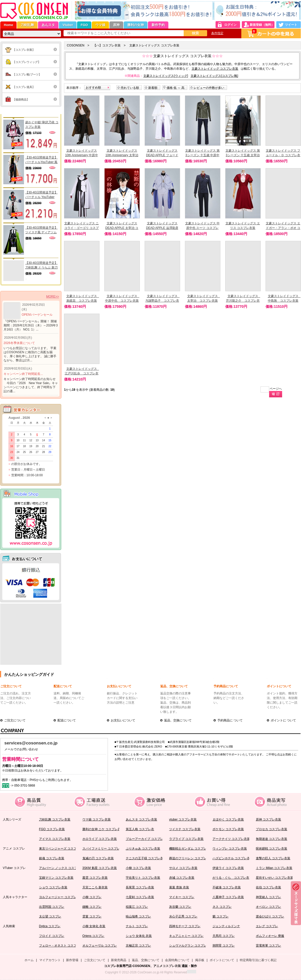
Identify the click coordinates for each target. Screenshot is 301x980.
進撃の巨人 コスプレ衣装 (273, 858)
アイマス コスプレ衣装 (55, 839)
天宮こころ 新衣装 (95, 887)
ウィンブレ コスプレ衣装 (230, 849)
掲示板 (200, 960)
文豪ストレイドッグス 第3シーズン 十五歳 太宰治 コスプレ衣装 (243, 155)
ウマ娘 (100, 25)
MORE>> (53, 297)
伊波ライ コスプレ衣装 (228, 868)
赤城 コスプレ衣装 (182, 878)
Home (8, 25)
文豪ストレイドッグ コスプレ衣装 (215, 69)
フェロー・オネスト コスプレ (59, 946)
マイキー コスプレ (182, 897)
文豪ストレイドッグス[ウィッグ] (166, 76)
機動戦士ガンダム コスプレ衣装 (191, 849)
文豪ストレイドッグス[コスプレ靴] (214, 76)
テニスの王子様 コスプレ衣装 (146, 858)
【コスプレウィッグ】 (27, 62)
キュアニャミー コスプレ (186, 936)
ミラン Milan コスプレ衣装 (274, 868)
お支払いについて (119, 686)
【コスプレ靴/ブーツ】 (27, 75)
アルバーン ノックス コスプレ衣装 (63, 868)
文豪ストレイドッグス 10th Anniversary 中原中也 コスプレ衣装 (81, 155)
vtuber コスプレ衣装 (183, 819)
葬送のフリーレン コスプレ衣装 (191, 858)
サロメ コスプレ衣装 (183, 868)
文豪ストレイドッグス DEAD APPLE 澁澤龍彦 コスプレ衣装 (162, 228)
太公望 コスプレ (50, 916)
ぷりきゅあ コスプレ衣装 (143, 849)
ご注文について (11, 686)
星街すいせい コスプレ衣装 (275, 878)
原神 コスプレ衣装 (268, 819)
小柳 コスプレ (92, 897)
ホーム (29, 960)
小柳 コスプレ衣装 (138, 868)
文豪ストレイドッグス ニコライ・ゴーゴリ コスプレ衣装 (81, 228)
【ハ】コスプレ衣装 (107, 45)
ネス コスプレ (222, 907)
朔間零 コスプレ (224, 946)
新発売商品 (119, 960)
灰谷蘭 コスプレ (180, 907)
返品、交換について (174, 686)
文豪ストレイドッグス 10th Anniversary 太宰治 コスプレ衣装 (122, 155)
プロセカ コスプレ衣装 (272, 829)
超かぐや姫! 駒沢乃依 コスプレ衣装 (42, 125)
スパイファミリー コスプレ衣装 (104, 849)
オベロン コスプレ (268, 907)
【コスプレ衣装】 (24, 50)
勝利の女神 (136, 25)
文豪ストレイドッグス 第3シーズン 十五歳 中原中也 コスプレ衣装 (202, 155)
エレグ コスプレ (267, 926)
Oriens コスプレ (93, 936)
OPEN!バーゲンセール (37, 315)
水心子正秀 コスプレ (183, 916)
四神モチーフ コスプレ (185, 926)
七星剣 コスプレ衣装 (140, 897)
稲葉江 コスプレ (137, 907)
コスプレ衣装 (172, 966)
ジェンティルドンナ (226, 926)
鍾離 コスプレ (92, 907)
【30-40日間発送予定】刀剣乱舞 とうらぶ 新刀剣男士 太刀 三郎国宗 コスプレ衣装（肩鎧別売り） (42, 265)
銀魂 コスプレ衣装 (52, 858)
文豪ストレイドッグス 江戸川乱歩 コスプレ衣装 (82, 373)
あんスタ (48, 25)
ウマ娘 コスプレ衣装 (97, 819)
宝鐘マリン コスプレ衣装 (56, 878)
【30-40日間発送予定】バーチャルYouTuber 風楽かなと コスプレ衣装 (41, 160)
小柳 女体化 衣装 (94, 926)
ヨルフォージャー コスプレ (58, 897)
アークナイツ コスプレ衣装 (231, 839)
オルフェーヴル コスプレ (100, 946)
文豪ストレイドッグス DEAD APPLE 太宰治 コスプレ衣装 (122, 228)
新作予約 (158, 25)
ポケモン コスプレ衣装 (228, 829)
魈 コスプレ (221, 916)
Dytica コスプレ (50, 926)
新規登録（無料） (262, 25)
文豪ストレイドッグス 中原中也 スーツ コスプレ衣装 (202, 228)
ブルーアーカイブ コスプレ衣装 (148, 839)
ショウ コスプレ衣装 (53, 887)
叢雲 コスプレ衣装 (95, 878)
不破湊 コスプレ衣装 (227, 887)
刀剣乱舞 (27, 25)
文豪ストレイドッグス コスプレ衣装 (154, 45)
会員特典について (177, 960)
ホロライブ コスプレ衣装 (100, 839)
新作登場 (72, 960)
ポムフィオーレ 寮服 (270, 936)
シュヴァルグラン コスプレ (188, 946)
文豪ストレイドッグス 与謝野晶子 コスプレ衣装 (163, 301)
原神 (116, 25)
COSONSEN (76, 45)
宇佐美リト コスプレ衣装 (143, 878)
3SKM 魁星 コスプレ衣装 (100, 868)
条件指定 (217, 33)
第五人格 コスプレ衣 (140, 829)
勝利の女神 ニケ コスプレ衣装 (103, 829)
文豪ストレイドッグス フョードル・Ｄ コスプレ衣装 (283, 155)
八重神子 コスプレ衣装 (228, 897)
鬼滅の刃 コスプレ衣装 (98, 858)
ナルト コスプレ (137, 926)
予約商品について (226, 686)
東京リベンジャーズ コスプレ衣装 (62, 849)
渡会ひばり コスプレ (270, 916)
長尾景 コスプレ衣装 (140, 887)
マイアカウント (50, 960)
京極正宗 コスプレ (138, 946)
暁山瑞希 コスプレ (138, 916)
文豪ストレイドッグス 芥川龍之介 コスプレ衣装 (244, 301)
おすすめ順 (93, 88)
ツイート (291, 25)
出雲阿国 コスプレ (52, 907)
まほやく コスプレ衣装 (228, 819)
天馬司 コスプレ (224, 936)
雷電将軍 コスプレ (268, 946)
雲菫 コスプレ (92, 916)
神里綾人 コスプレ (268, 897)
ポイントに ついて (283, 720)
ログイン (230, 25)
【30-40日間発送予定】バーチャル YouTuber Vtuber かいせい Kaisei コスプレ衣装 (41, 195)
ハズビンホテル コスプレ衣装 (233, 858)
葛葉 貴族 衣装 (179, 887)
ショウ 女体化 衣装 (139, 936)
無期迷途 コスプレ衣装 (272, 839)
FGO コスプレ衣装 (52, 829)
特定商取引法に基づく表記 (258, 960)
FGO (84, 25)
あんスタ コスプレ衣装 (141, 819)
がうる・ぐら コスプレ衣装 (232, 878)
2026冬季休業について (19, 343)
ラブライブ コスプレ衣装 (186, 839)
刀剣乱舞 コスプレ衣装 (55, 819)
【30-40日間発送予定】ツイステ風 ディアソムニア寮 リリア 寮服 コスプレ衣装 (42, 230)
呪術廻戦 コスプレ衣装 (272, 849)
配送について (63, 686)
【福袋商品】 (21, 100)
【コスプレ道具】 (24, 87)
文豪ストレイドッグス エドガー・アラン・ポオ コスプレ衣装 (283, 228)
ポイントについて (279, 686)
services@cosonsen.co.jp (31, 743)
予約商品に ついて (230, 720)
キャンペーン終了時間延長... (23, 374)
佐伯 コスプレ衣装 (268, 887)
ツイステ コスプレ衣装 (185, 829)
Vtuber (68, 25)
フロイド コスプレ (52, 936)
